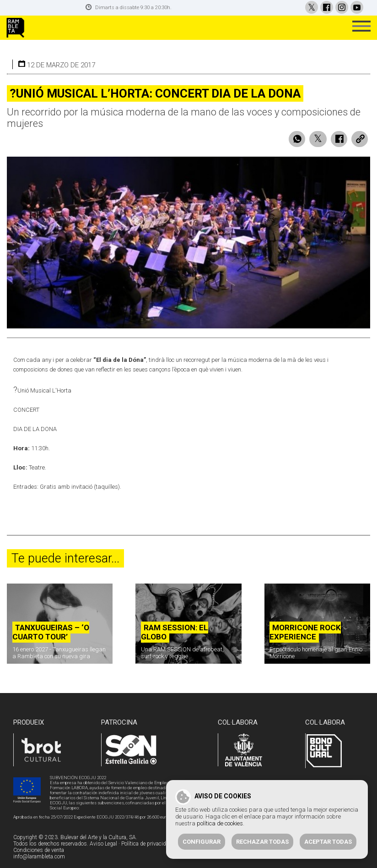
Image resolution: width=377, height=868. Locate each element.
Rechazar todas (262, 842)
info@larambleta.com (39, 849)
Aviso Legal (103, 836)
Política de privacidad (147, 836)
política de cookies (220, 823)
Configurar (202, 842)
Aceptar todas (328, 842)
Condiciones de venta (39, 842)
